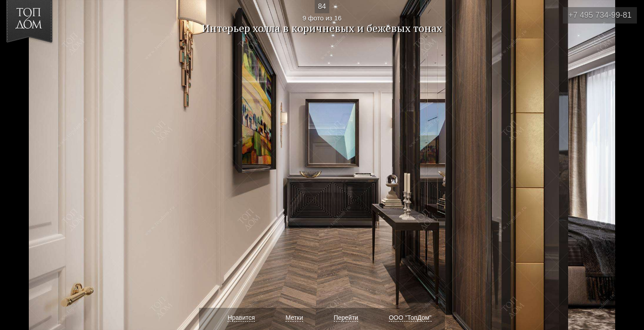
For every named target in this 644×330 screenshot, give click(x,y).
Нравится (241, 318)
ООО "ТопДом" (410, 318)
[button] (39, 58)
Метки (294, 318)
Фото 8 (17, 165)
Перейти (346, 318)
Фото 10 (627, 165)
